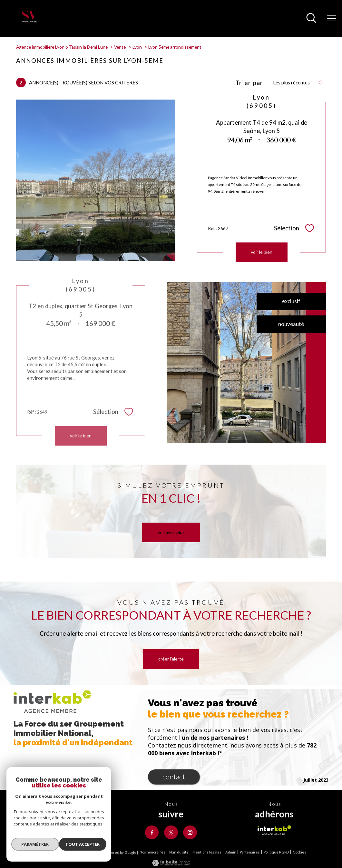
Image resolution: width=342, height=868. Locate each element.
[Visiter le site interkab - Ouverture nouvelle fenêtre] (274, 830)
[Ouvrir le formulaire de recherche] (311, 19)
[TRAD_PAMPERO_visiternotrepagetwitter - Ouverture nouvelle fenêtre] (171, 833)
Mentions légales (207, 853)
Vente (120, 47)
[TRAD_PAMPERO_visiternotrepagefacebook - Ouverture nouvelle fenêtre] (151, 833)
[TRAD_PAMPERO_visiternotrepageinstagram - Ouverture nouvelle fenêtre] (191, 833)
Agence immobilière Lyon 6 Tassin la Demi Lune (62, 47)
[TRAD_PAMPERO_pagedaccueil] (29, 22)
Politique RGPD (276, 853)
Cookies (299, 853)
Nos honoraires (152, 853)
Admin (231, 853)
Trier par (249, 82)
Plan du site (179, 853)
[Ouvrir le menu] (332, 19)
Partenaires (250, 853)
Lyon (137, 47)
